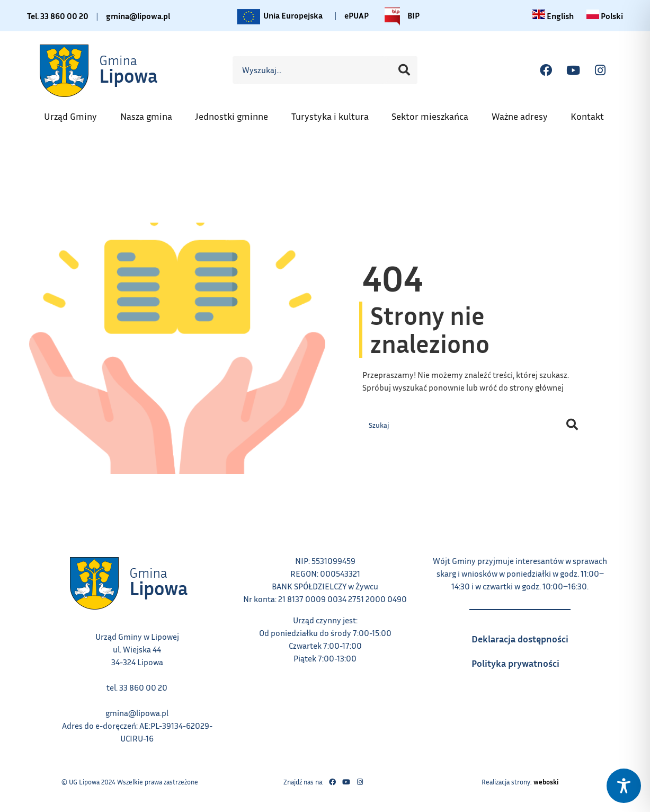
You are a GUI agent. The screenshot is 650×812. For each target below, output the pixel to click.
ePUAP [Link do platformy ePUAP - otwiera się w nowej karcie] (357, 15)
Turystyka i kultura (335, 113)
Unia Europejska (279, 16)
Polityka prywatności (525, 660)
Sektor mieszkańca (435, 113)
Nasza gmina (152, 113)
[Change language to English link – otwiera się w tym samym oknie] (553, 16)
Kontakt (593, 113)
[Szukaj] (404, 70)
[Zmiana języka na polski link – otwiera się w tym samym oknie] (605, 16)
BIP (399, 16)
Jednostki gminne (237, 113)
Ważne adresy (525, 113)
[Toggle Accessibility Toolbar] (624, 786)
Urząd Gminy (76, 113)
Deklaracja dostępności (525, 636)
